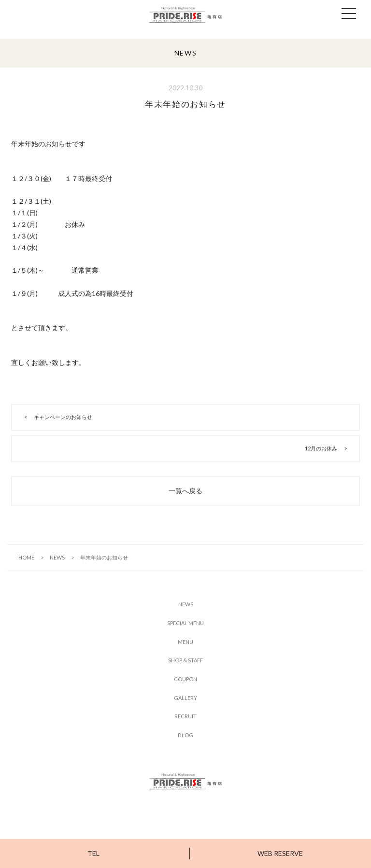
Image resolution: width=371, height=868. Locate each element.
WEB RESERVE (280, 853)
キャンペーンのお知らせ (63, 417)
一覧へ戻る (185, 491)
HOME (26, 557)
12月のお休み (321, 448)
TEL (93, 853)
